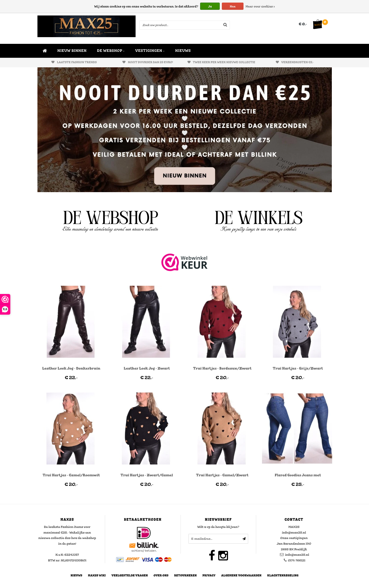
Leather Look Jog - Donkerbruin (71, 368)
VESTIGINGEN (150, 51)
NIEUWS (183, 51)
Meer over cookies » (260, 6)
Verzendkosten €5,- (295, 62)
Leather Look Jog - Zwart (147, 368)
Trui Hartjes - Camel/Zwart (222, 475)
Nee (233, 6)
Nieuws (76, 575)
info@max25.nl (297, 555)
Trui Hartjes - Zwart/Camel (147, 475)
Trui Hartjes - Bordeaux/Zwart (222, 368)
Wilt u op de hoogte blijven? (218, 527)
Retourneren (185, 575)
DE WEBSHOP (111, 51)
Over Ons (161, 575)
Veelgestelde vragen (130, 575)
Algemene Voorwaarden (241, 575)
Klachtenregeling (283, 575)
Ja (210, 6)
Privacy (209, 575)
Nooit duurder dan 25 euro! (148, 62)
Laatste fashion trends (74, 62)
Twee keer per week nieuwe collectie (221, 62)
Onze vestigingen (294, 538)
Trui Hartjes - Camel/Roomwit (71, 475)
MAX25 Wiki (97, 575)
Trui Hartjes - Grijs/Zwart (298, 368)
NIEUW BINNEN (72, 51)
